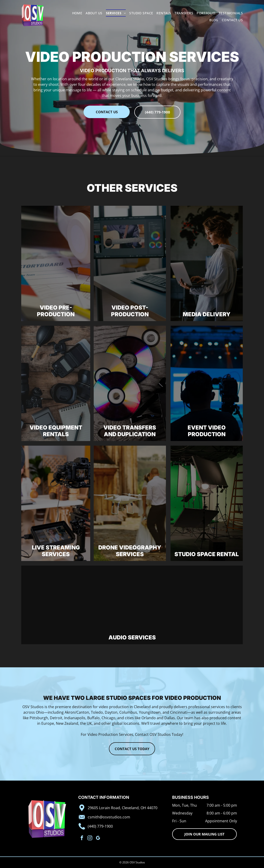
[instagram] (90, 838)
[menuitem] (76, 13)
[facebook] (82, 838)
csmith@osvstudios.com (109, 817)
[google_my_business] (98, 838)
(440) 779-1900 (100, 826)
